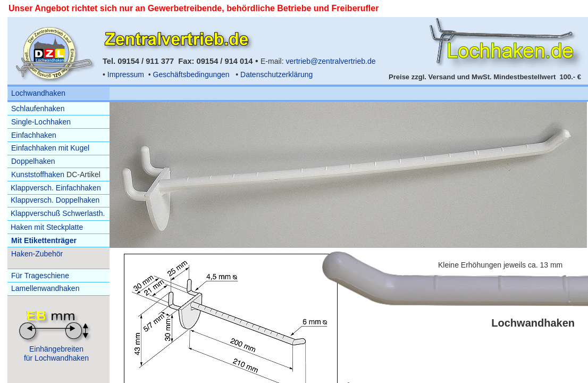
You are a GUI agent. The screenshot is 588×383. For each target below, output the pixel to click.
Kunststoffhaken (38, 174)
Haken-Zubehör (37, 254)
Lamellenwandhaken (45, 288)
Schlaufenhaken (38, 109)
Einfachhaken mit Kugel (50, 148)
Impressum (126, 74)
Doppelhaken (33, 161)
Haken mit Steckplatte (47, 227)
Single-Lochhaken (41, 122)
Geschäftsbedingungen (191, 74)
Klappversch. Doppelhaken (55, 200)
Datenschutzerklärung (276, 74)
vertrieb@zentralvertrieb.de (330, 61)
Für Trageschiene (40, 276)
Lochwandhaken (38, 93)
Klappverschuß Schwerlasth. (58, 213)
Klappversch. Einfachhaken (56, 188)
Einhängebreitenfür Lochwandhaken (56, 353)
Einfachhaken (34, 135)
